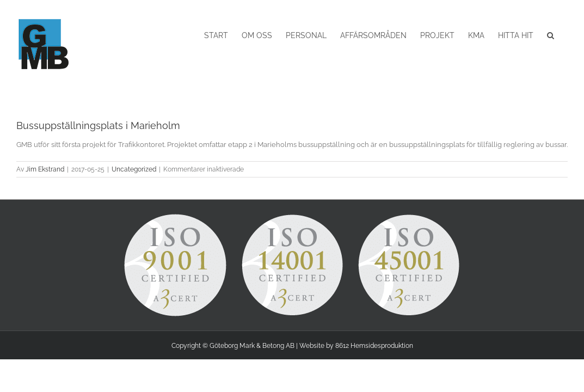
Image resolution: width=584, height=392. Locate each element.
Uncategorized (134, 169)
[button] (564, 35)
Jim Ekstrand (45, 169)
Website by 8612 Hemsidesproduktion (356, 346)
